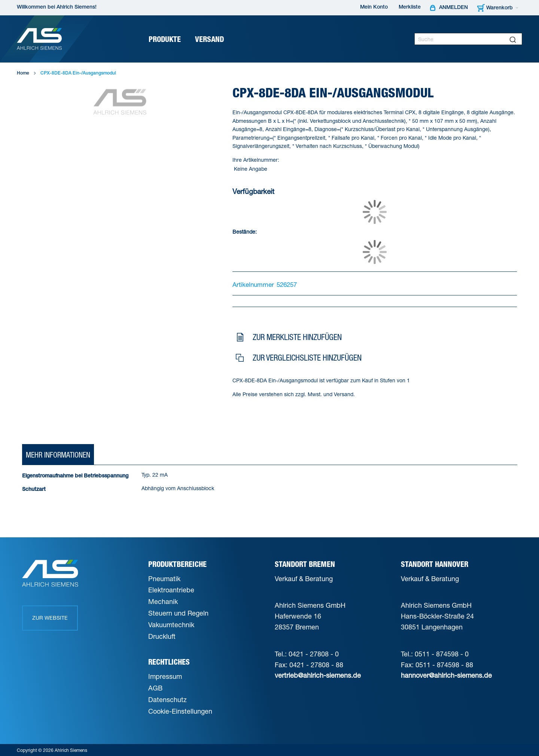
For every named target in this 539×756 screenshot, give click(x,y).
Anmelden (453, 8)
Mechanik (163, 601)
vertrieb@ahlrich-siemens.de (318, 675)
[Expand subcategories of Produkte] (183, 40)
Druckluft (162, 636)
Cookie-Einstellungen (180, 711)
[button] (373, 339)
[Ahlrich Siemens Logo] (39, 39)
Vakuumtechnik (171, 625)
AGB (155, 688)
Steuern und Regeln (178, 613)
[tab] (58, 455)
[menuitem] (167, 39)
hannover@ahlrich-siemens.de (446, 675)
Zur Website (50, 618)
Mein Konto (374, 7)
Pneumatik (164, 579)
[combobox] (468, 39)
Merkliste (410, 7)
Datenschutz (168, 699)
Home (23, 73)
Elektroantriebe (171, 590)
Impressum (165, 676)
